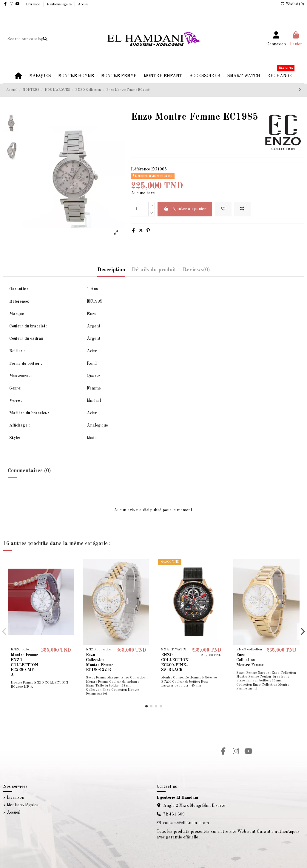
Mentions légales (60, 4)
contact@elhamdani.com (186, 823)
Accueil (83, 4)
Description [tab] (111, 270)
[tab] (196, 271)
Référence (141, 169)
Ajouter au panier (185, 209)
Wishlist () (292, 4)
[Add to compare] (242, 209)
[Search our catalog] (45, 39)
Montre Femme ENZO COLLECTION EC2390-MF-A (24, 665)
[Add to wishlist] (223, 209)
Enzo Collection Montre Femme (250, 660)
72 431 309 (174, 814)
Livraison (34, 4)
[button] (146, 706)
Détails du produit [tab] (154, 270)
